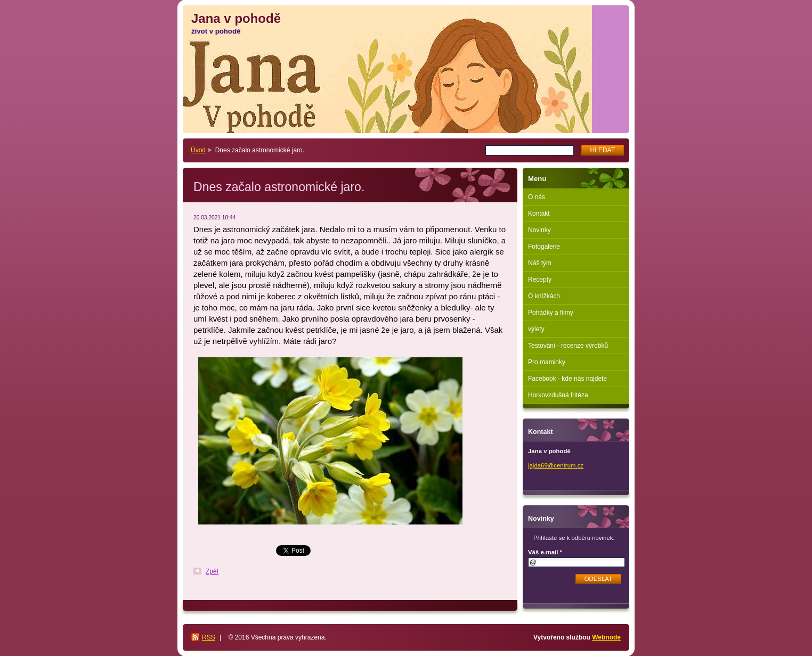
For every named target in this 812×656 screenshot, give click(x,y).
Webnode (606, 637)
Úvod (198, 150)
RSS (209, 637)
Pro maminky (547, 362)
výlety (536, 329)
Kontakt (539, 214)
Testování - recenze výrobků (568, 346)
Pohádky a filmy (551, 313)
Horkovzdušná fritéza (558, 395)
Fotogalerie (544, 247)
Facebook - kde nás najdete (567, 379)
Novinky (539, 230)
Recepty (540, 280)
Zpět (212, 571)
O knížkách (544, 296)
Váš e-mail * (545, 552)
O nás (537, 197)
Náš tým (540, 263)
